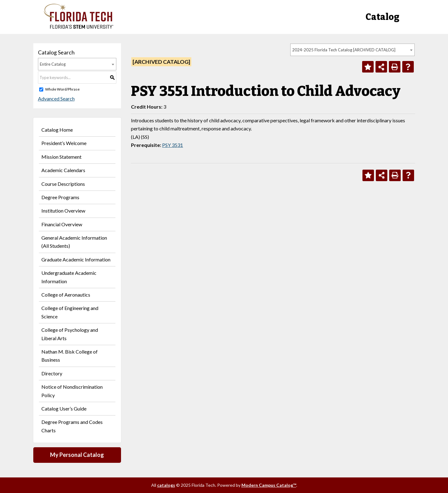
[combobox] (352, 50)
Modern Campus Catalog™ (269, 485)
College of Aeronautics (66, 295)
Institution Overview (63, 211)
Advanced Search (56, 99)
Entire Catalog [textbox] (53, 64)
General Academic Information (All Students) (74, 242)
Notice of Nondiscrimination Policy (72, 391)
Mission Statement (61, 157)
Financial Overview (62, 224)
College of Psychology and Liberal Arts (70, 334)
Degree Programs (60, 197)
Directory (52, 373)
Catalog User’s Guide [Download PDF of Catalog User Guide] (64, 408)
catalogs (166, 485)
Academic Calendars (63, 170)
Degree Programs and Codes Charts (72, 426)
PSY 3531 (173, 145)
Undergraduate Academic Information (69, 277)
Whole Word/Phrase (62, 89)
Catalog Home (57, 130)
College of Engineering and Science (70, 312)
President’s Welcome (64, 143)
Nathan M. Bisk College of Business (70, 356)
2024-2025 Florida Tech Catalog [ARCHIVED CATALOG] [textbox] (344, 50)
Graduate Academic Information (76, 259)
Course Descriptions (63, 184)
